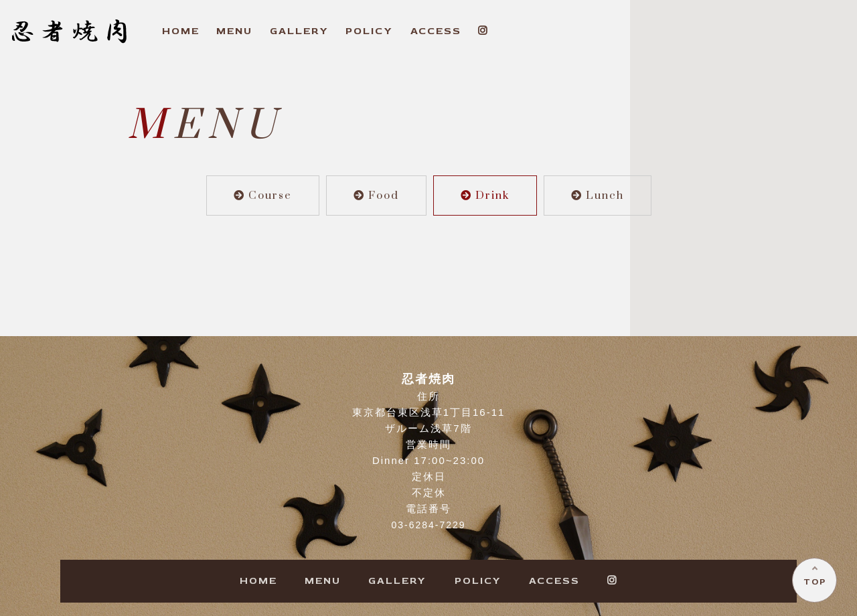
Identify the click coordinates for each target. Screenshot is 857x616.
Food (376, 196)
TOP (814, 581)
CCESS (436, 31)
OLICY (369, 31)
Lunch (598, 196)
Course (263, 196)
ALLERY (299, 31)
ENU (234, 31)
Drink (485, 196)
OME (181, 31)
